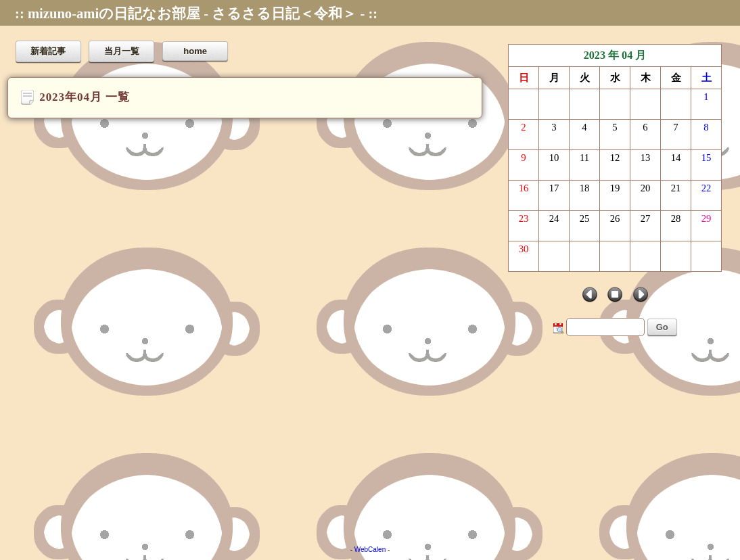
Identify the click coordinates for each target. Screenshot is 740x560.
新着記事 (48, 51)
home (195, 51)
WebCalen (370, 550)
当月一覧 (122, 51)
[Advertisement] (370, 434)
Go (662, 327)
